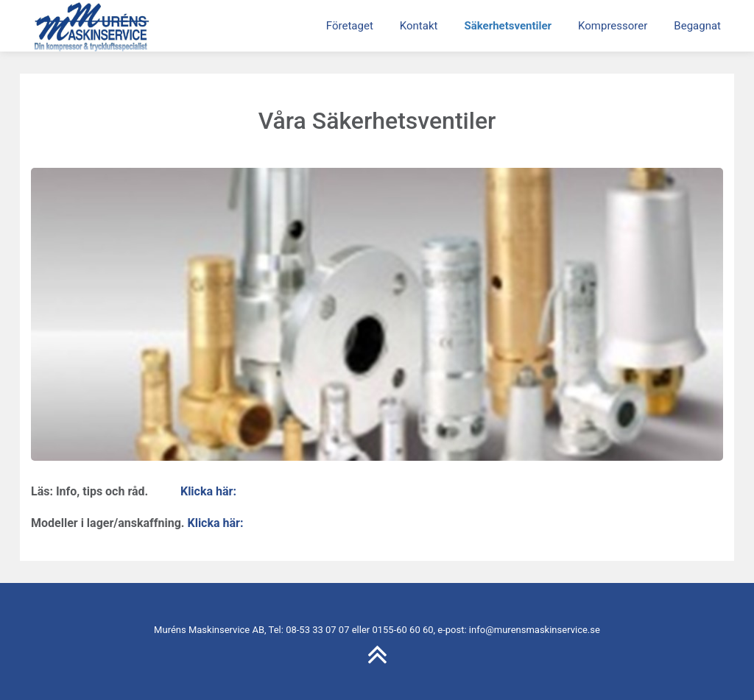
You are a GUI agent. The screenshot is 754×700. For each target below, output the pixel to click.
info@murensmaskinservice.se (535, 630)
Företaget (350, 26)
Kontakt (419, 26)
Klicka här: (208, 491)
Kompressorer (613, 26)
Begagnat (697, 26)
